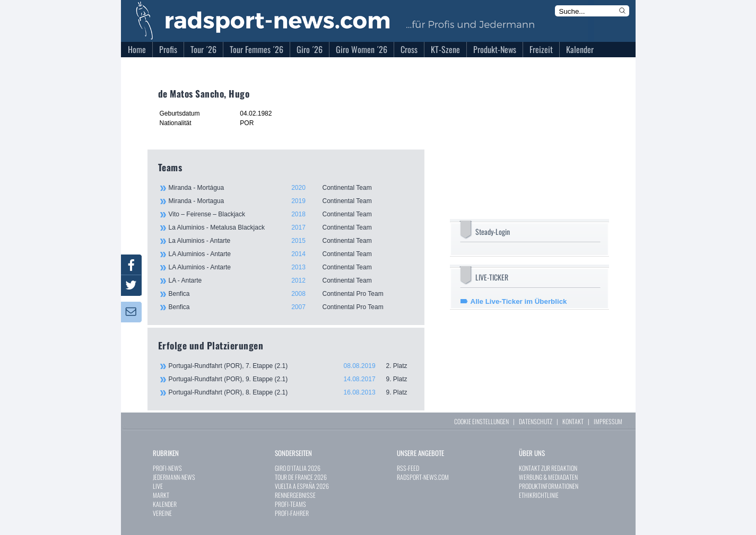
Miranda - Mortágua (291, 188)
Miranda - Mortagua (291, 201)
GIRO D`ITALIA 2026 (298, 468)
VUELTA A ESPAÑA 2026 (302, 486)
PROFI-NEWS (167, 468)
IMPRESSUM (608, 421)
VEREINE (162, 513)
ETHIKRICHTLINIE (539, 495)
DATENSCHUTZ (536, 421)
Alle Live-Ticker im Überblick (519, 301)
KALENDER (165, 504)
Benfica (291, 294)
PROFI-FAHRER (292, 513)
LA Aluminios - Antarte (291, 254)
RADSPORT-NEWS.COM (423, 477)
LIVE (158, 486)
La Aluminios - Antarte (291, 241)
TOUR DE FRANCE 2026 (301, 477)
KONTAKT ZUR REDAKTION (548, 468)
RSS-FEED (408, 468)
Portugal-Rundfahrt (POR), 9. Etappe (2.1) (291, 379)
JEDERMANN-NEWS (174, 477)
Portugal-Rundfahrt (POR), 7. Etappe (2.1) (291, 366)
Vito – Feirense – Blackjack (291, 214)
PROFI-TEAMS (290, 504)
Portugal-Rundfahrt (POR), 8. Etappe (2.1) (291, 392)
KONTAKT (573, 421)
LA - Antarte (291, 280)
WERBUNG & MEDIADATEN (548, 477)
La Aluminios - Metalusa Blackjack (291, 227)
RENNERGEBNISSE (295, 495)
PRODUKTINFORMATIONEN (549, 486)
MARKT (161, 495)
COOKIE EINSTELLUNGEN (481, 421)
